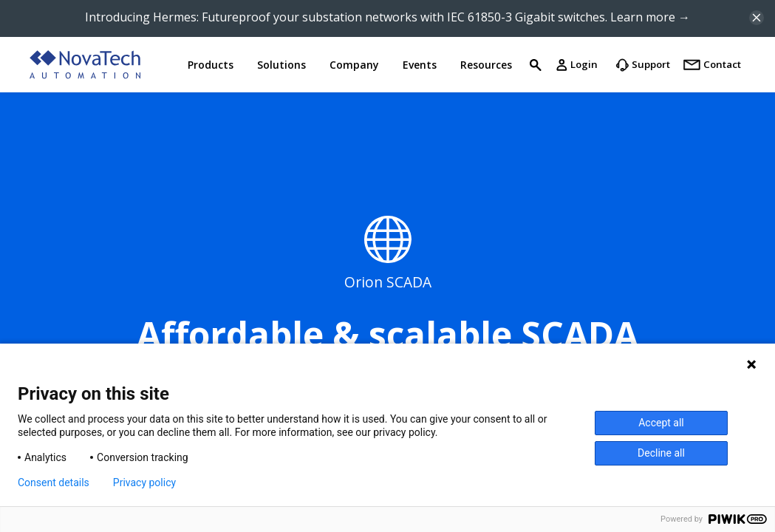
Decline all (661, 453)
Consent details (54, 482)
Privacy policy (144, 482)
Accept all (661, 423)
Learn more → (650, 17)
